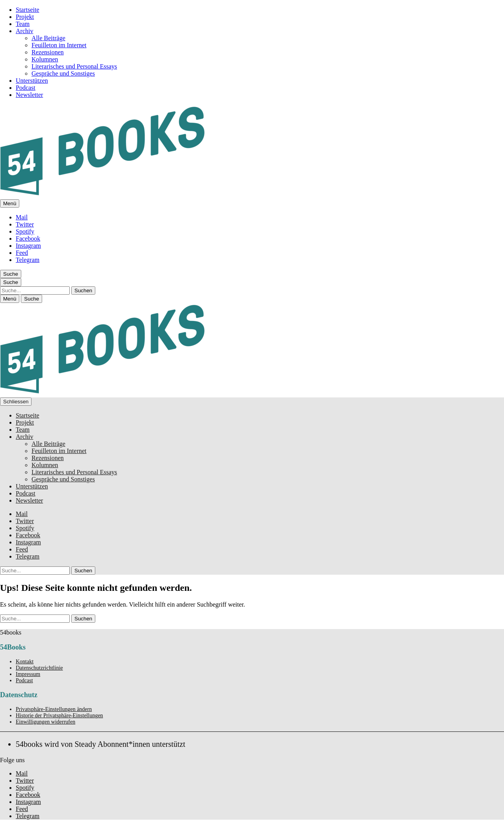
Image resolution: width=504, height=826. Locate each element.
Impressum (28, 674)
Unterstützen (32, 81)
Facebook (28, 239)
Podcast (26, 88)
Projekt (25, 17)
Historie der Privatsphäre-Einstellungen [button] (59, 716)
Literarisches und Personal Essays (74, 66)
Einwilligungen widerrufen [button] (45, 722)
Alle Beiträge (48, 38)
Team (23, 24)
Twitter (25, 224)
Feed (22, 253)
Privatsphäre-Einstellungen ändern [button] (54, 709)
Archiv (24, 31)
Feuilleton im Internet (59, 45)
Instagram (28, 246)
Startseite (28, 10)
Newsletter (29, 95)
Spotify (25, 231)
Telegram (28, 260)
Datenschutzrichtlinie (39, 668)
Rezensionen (48, 52)
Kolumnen (45, 59)
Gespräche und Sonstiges (63, 73)
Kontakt (25, 662)
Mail (22, 217)
